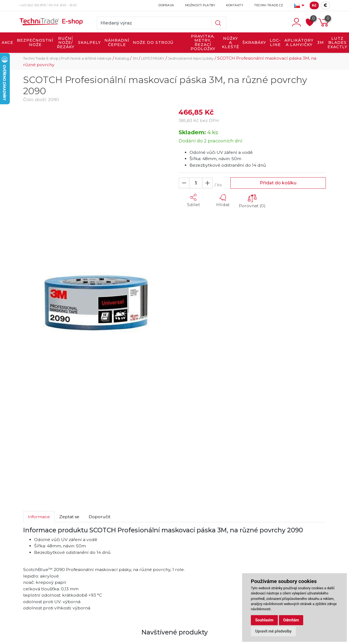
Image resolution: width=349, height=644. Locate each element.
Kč (314, 5)
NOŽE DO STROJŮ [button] (153, 42)
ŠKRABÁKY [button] (254, 42)
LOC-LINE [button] (275, 42)
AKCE (7, 42)
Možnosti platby (200, 5)
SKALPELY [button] (89, 42)
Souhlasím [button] (264, 620)
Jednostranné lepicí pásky (191, 58)
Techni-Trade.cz (269, 5)
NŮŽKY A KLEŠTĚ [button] (231, 43)
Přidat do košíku (278, 183)
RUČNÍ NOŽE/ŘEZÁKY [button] (66, 43)
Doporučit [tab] (100, 517)
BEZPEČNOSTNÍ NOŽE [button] (35, 42)
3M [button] (321, 42)
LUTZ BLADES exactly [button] (337, 43)
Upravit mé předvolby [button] (273, 631)
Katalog (122, 58)
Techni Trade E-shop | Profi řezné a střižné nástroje (67, 58)
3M (135, 58)
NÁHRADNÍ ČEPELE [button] (117, 42)
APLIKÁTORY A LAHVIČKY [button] (299, 42)
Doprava (166, 5)
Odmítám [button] (291, 620)
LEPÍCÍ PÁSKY (153, 58)
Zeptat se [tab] (69, 517)
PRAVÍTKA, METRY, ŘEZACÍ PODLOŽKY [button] (203, 43)
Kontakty (235, 5)
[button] (193, 200)
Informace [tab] (39, 517)
